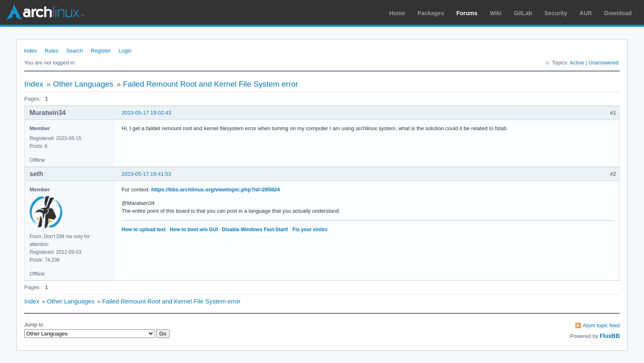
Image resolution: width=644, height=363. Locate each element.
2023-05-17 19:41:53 (146, 174)
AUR (586, 13)
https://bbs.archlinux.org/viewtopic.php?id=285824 (215, 190)
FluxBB (610, 336)
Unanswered (604, 63)
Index (30, 51)
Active (577, 63)
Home (397, 13)
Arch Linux (45, 12)
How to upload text (144, 230)
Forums (467, 13)
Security (556, 13)
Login (125, 51)
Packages (431, 13)
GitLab (523, 13)
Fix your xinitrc (310, 230)
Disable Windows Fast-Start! (255, 230)
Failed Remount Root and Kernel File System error (210, 84)
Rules (52, 51)
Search (75, 51)
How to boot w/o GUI (194, 230)
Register (101, 51)
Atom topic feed (601, 325)
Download (618, 13)
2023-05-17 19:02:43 (146, 113)
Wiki (496, 13)
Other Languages (83, 84)
